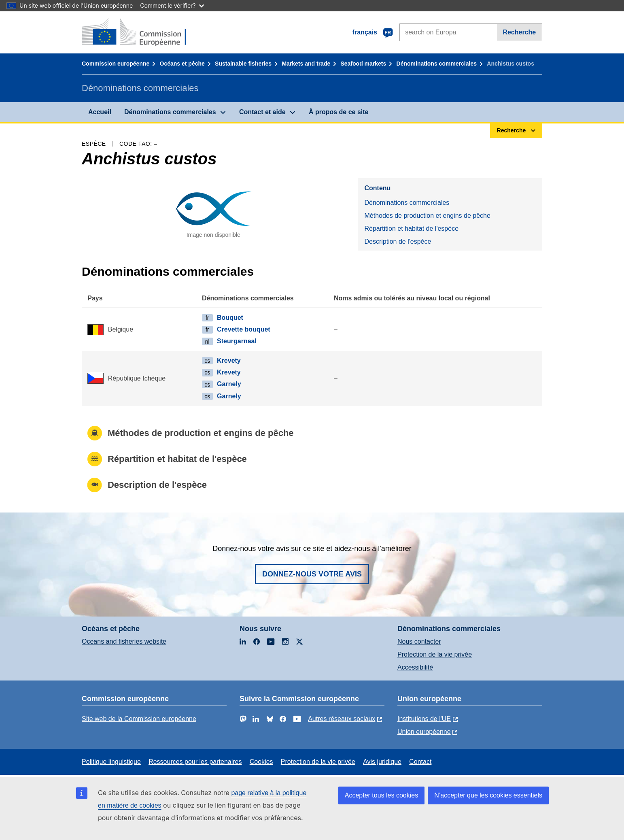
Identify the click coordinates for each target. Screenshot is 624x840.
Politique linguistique (111, 762)
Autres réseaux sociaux (342, 719)
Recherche (519, 32)
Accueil (100, 112)
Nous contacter (419, 641)
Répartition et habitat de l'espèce (411, 229)
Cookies (261, 762)
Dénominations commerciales (437, 64)
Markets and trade (306, 64)
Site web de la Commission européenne (139, 719)
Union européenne (424, 732)
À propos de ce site (339, 112)
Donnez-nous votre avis (312, 574)
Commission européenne (116, 64)
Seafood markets (364, 64)
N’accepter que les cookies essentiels (488, 795)
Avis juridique (382, 762)
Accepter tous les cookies (381, 795)
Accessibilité (415, 667)
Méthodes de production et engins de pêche (427, 216)
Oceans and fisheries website (124, 641)
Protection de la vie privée (435, 654)
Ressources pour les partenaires (195, 762)
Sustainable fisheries (243, 64)
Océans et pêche (182, 64)
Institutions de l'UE (424, 719)
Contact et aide (262, 112)
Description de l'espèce (398, 241)
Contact (420, 762)
